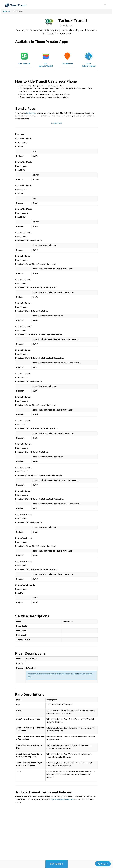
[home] (16, 5)
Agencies (6, 11)
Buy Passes (57, 864)
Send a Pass (31, 113)
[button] (105, 5)
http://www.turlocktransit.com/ (62, 799)
